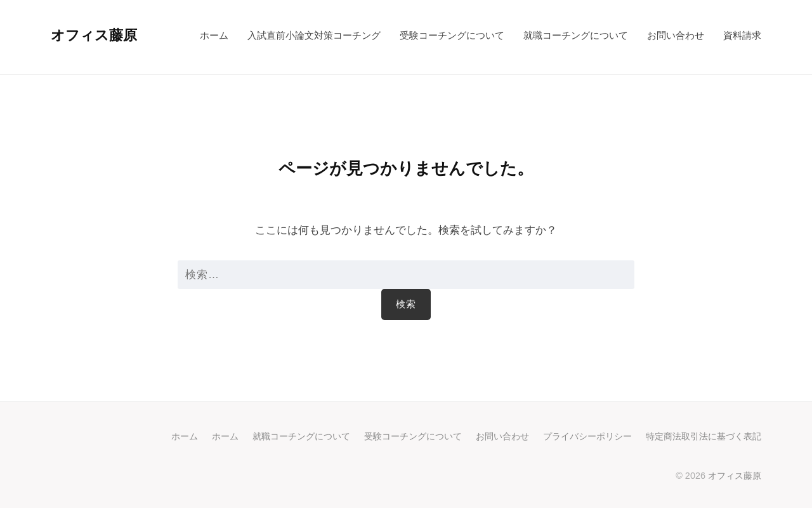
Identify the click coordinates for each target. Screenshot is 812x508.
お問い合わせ (676, 35)
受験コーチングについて (452, 35)
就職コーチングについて (576, 35)
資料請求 (742, 35)
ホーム (214, 35)
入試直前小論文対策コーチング (314, 35)
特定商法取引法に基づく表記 (704, 436)
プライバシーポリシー (587, 436)
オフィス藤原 (94, 35)
